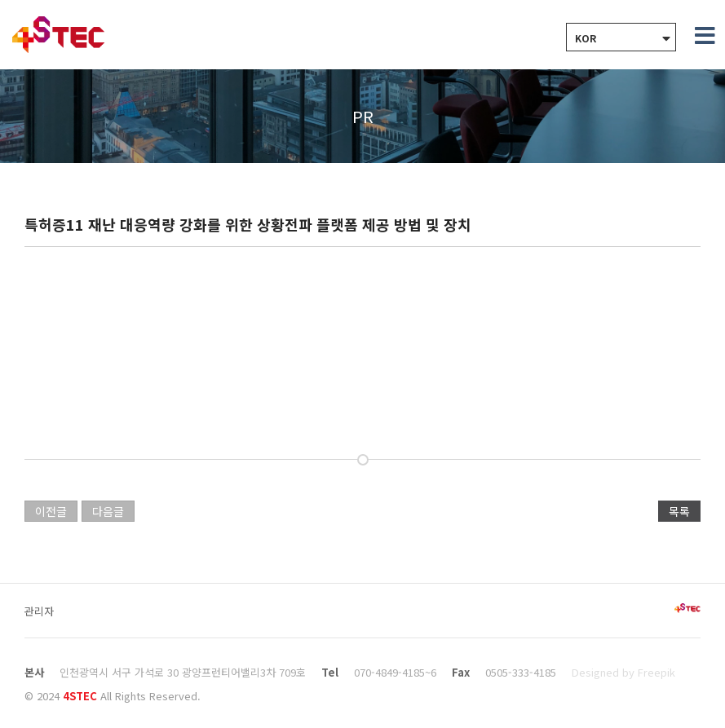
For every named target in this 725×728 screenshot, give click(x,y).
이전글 (51, 511)
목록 (679, 511)
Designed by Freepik (623, 672)
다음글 (108, 511)
